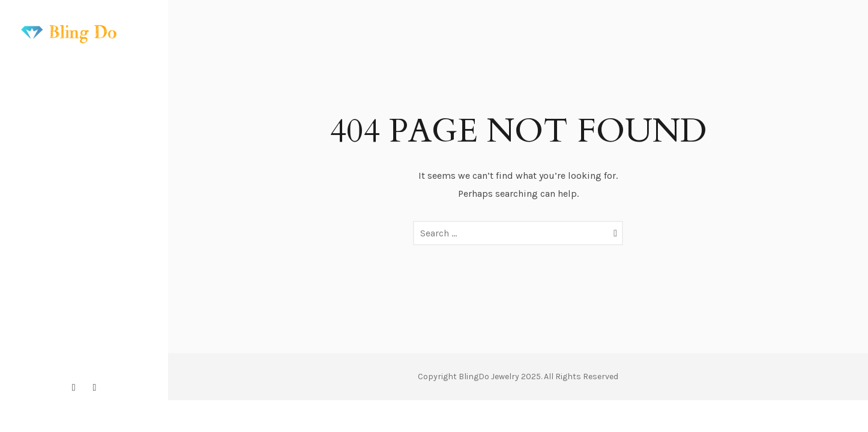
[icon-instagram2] (77, 388)
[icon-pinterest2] (95, 388)
